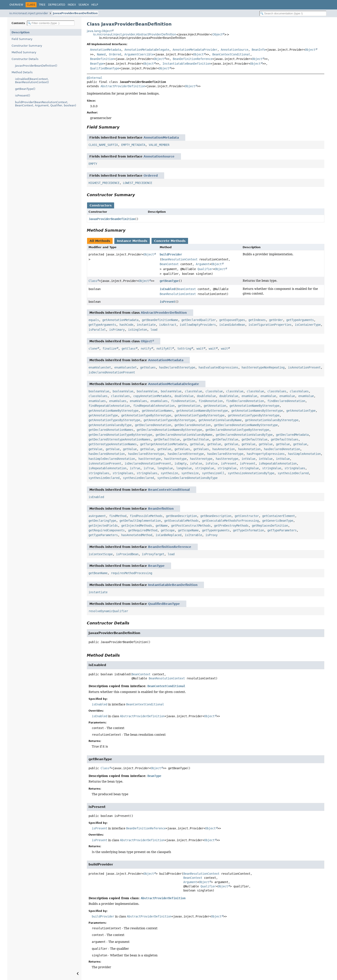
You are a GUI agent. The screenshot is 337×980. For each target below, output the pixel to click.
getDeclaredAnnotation (153, 425)
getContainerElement (279, 516)
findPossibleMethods (146, 516)
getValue (197, 444)
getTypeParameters (282, 530)
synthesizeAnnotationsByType (251, 473)
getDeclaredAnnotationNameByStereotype (246, 425)
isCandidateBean (232, 325)
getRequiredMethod (143, 530)
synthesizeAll (213, 473)
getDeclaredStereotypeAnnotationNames (119, 439)
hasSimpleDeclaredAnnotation (112, 459)
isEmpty (181, 463)
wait (200, 349)
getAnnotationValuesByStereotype (272, 420)
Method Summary (24, 52)
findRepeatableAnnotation (109, 406)
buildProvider (171, 254)
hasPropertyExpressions (266, 454)
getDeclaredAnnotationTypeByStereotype (237, 430)
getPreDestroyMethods (231, 526)
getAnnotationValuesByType (110, 425)
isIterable (193, 535)
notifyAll (164, 349)
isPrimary (117, 330)
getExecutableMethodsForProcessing (230, 521)
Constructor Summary (27, 46)
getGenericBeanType (278, 521)
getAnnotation (189, 406)
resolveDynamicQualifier (108, 611)
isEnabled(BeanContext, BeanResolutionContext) (32, 81)
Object (217, 34)
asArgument (97, 516)
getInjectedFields (103, 526)
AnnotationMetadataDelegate (147, 50)
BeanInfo (259, 50)
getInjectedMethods (137, 526)
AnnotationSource (234, 50)
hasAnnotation (224, 449)
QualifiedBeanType (105, 68)
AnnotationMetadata (106, 50)
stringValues (295, 468)
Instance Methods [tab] (132, 241)
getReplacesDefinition (270, 526)
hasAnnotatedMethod (137, 535)
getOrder (276, 320)
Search (84, 5)
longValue (165, 468)
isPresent (167, 302)
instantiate (146, 325)
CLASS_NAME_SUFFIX (103, 145)
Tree (42, 5)
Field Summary (22, 39)
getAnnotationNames (157, 411)
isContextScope (101, 554)
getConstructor (247, 516)
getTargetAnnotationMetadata (163, 444)
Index (72, 5)
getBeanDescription (181, 516)
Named (101, 54)
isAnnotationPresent (304, 367)
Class (93, 281)
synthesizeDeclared (293, 473)
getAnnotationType (301, 411)
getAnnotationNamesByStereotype (202, 411)
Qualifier (205, 269)
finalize (109, 349)
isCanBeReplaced (168, 535)
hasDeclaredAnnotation (282, 449)
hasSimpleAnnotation (304, 454)
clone (93, 349)
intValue (248, 459)
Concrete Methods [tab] (170, 241)
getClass (129, 349)
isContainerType (308, 325)
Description (21, 32)
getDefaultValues (285, 439)
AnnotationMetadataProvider (195, 50)
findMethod (118, 516)
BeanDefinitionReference (193, 59)
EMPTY (93, 164)
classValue (193, 391)
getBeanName (98, 573)
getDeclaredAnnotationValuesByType (244, 435)
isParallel (97, 330)
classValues (277, 391)
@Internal (95, 78)
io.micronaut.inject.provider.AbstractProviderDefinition (135, 34)
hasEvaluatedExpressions (218, 367)
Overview (16, 5)
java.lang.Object (99, 31)
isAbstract (168, 325)
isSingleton (138, 330)
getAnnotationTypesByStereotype (254, 415)
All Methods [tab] (100, 241)
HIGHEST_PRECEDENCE (104, 183)
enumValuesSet (100, 367)
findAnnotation (183, 401)
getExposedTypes (232, 320)
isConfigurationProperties (270, 325)
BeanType (97, 64)
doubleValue (184, 396)
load (154, 330)
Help (95, 5)
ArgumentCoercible (139, 54)
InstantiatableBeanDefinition (187, 64)
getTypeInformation (248, 530)
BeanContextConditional (231, 54)
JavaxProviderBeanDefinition (75, 13)
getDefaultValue (167, 439)
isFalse (196, 463)
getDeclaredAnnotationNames (111, 430)
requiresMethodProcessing (132, 573)
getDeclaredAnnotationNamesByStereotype (169, 430)
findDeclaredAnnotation (245, 401)
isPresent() (23, 96)
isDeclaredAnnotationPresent (112, 372)
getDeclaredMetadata (292, 435)
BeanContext (169, 264)
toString (184, 349)
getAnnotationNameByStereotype (254, 406)
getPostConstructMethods (191, 526)
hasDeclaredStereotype (177, 367)
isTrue (135, 468)
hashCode (126, 325)
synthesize (169, 473)
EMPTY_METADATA (133, 145)
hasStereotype (150, 459)
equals (94, 320)
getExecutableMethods (181, 521)
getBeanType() (25, 89)
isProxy (211, 535)
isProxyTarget (153, 554)
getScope (168, 530)
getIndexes (257, 320)
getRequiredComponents (107, 530)
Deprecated (57, 5)
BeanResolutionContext (179, 259)
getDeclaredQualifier (199, 320)
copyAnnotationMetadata (152, 396)
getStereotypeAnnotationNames (113, 444)
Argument (203, 264)
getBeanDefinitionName (160, 320)
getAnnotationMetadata (120, 320)
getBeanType (169, 281)
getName (162, 526)
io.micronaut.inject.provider (29, 13)
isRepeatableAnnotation (278, 463)
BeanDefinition (102, 59)
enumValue (249, 396)
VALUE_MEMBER (159, 145)
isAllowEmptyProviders (198, 325)
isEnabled (167, 289)
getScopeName (188, 530)
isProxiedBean (127, 554)
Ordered (115, 54)
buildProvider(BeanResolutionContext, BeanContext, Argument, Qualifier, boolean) (46, 104)
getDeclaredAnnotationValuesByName (184, 435)
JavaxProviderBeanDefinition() (36, 66)
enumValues (97, 401)
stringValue (205, 468)
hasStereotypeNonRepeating (263, 367)
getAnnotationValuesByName (220, 420)
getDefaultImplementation (140, 521)
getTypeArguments (300, 320)
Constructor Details (25, 59)
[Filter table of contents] (51, 23)
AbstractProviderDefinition (123, 86)
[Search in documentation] (293, 13)
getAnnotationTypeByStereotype (146, 415)
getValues (148, 367)
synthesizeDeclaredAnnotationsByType (187, 478)
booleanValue (99, 391)
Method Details (22, 72)
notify (146, 349)
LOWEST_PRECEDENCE (138, 183)
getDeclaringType (102, 521)
